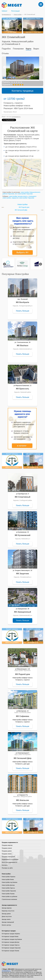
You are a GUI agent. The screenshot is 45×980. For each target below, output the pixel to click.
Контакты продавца (22, 91)
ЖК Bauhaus (22, 345)
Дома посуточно (7, 916)
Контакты (5, 865)
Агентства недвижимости (9, 862)
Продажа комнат (7, 848)
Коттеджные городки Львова (10, 951)
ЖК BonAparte (22, 302)
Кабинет (5, 11)
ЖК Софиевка (22, 716)
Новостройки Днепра (8, 885)
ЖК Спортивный (23, 497)
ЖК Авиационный (22, 612)
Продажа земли (7, 854)
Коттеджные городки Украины (11, 934)
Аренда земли (6, 919)
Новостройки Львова (8, 894)
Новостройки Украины (9, 877)
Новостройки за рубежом (9, 896)
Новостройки (18, 14)
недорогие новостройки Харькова (23, 198)
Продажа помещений (8, 857)
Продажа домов (7, 851)
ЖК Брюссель (22, 389)
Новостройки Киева (8, 879)
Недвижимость (6, 14)
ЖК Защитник (22, 574)
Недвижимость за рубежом (10, 859)
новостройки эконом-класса (18, 196)
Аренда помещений (8, 922)
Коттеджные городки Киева (10, 936)
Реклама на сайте (7, 868)
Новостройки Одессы (8, 888)
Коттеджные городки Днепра (10, 942)
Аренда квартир (7, 908)
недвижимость (16, 117)
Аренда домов (6, 914)
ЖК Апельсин (22, 800)
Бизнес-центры (6, 925)
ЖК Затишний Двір (21, 210)
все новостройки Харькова (24, 194)
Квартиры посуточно (8, 911)
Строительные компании (9, 899)
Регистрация (15, 11)
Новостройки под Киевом (9, 882)
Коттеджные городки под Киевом (12, 939)
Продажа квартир (7, 845)
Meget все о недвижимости (22, 964)
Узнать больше (22, 311)
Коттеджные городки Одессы (11, 945)
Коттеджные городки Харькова (11, 948)
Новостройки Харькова (9, 891)
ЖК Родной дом (24, 207)
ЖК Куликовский (22, 535)
